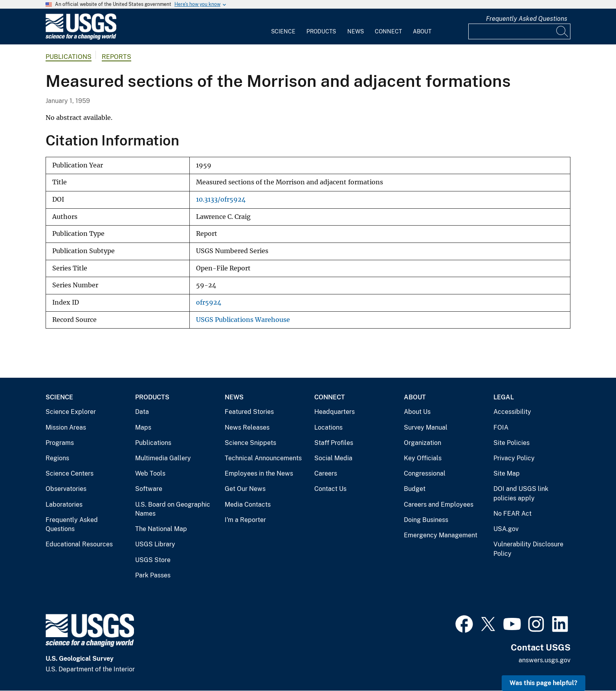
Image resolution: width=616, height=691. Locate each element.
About (422, 31)
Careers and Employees (439, 504)
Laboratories (64, 504)
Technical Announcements (263, 458)
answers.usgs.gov (544, 660)
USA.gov (506, 529)
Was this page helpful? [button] (544, 683)
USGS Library (155, 544)
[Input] (519, 31)
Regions (57, 458)
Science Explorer (71, 412)
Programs (60, 443)
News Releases (247, 427)
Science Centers (70, 473)
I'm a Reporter (245, 520)
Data (142, 412)
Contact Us (330, 489)
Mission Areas (66, 427)
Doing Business (426, 520)
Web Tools (150, 473)
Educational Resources (79, 544)
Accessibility (512, 412)
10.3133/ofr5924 (221, 199)
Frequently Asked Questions (527, 19)
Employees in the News (259, 473)
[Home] (81, 38)
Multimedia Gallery (163, 458)
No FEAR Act (512, 514)
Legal (504, 397)
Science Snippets (250, 443)
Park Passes (153, 575)
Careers (326, 473)
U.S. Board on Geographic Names (173, 509)
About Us (417, 412)
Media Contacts (248, 504)
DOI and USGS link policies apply (521, 493)
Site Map (507, 473)
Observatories (66, 489)
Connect (388, 31)
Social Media (333, 458)
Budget (415, 489)
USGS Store (153, 560)
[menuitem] (283, 27)
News (356, 31)
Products (321, 31)
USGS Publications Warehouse (243, 320)
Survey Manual (426, 427)
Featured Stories (249, 412)
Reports (116, 57)
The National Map (161, 529)
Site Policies (511, 443)
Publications (69, 57)
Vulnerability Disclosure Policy (528, 549)
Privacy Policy (514, 458)
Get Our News (245, 489)
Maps (143, 427)
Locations (328, 427)
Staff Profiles (334, 443)
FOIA (501, 427)
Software (149, 489)
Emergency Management (441, 535)
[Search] (563, 31)
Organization (423, 443)
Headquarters (335, 412)
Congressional (425, 473)
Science (283, 31)
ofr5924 (209, 302)
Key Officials (423, 458)
